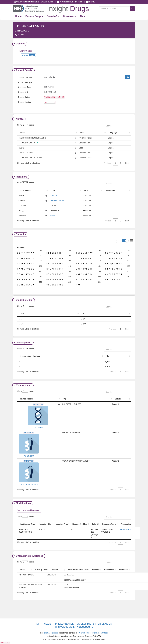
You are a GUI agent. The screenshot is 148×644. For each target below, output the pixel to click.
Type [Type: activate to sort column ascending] (82, 133)
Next (127, 163)
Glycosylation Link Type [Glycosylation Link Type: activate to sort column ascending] (30, 355)
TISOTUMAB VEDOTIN (29, 484)
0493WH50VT (38, 404)
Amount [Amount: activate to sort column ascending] (55, 569)
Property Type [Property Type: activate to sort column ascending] (41, 569)
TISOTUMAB (29, 455)
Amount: (116, 403)
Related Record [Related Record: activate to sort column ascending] (26, 398)
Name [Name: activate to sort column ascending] (22, 133)
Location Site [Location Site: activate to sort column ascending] (45, 523)
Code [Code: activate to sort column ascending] (53, 190)
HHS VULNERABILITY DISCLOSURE (74, 626)
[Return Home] (51, 8)
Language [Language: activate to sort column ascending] (113, 133)
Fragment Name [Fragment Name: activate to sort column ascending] (109, 523)
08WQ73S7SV (126, 529)
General (20, 44)
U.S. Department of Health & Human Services (35, 2)
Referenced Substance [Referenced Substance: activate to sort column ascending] (78, 569)
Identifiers (21, 177)
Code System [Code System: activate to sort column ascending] (25, 190)
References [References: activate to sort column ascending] (124, 569)
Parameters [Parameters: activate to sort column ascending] (109, 569)
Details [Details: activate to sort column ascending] (118, 398)
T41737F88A (29, 460)
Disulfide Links (24, 299)
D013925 (53, 196)
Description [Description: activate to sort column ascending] (110, 190)
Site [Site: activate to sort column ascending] (108, 355)
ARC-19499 (38, 427)
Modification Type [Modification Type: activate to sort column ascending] (27, 523)
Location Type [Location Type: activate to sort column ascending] (62, 523)
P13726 (53, 215)
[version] (50, 102)
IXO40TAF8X (29, 432)
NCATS (92, 2)
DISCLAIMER (105, 623)
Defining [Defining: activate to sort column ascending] (96, 569)
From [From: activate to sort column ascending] (22, 313)
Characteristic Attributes (29, 555)
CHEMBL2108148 (57, 201)
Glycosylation (23, 342)
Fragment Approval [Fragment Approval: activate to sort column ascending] (129, 523)
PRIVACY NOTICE (64, 623)
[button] (128, 77)
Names (19, 119)
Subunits (20, 235)
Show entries (26, 125)
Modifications (23, 503)
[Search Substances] (114, 9)
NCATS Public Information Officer (93, 632)
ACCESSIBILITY (86, 623)
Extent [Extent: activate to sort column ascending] (95, 523)
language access (51, 632)
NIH (38, 623)
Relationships (23, 384)
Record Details (23, 70)
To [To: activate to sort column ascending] (83, 313)
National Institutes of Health (71, 2)
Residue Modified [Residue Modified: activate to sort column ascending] (80, 523)
